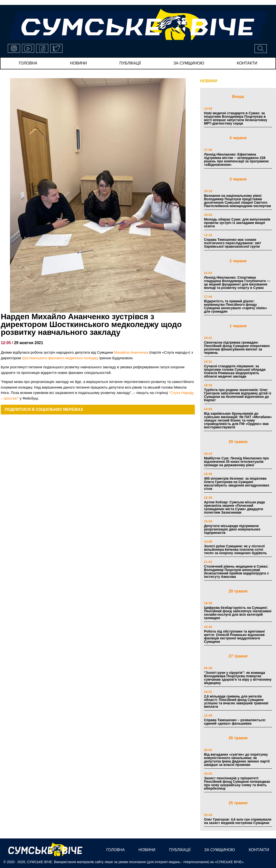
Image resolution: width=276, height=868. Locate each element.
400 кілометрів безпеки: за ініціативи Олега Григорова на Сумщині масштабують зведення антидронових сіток (237, 484)
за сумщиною (189, 63)
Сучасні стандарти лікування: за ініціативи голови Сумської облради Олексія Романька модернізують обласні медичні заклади (235, 371)
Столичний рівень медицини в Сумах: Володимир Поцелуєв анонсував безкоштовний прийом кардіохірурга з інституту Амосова (236, 572)
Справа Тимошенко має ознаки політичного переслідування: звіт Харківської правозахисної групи (233, 243)
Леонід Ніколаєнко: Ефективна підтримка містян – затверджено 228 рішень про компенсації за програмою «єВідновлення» (236, 159)
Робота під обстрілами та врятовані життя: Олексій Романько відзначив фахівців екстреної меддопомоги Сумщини (234, 636)
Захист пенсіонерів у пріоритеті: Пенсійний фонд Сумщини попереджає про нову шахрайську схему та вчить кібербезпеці (237, 783)
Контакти (247, 63)
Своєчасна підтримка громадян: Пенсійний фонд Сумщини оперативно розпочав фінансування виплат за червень (237, 348)
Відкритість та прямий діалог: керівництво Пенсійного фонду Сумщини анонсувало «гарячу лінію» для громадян (236, 306)
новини (78, 63)
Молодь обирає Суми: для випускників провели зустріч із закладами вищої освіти (237, 223)
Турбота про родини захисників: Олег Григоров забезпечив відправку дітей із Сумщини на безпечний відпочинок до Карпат (238, 395)
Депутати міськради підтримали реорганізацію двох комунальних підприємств (232, 529)
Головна (28, 63)
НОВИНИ (209, 81)
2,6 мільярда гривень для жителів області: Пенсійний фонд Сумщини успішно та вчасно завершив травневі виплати (236, 701)
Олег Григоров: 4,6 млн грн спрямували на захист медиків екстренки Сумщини (238, 821)
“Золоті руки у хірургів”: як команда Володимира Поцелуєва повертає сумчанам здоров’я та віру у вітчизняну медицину (238, 678)
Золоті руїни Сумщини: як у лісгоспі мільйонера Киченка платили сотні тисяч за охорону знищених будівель (236, 550)
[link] (60, 358)
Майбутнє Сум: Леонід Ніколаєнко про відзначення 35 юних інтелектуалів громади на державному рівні (237, 462)
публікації (130, 63)
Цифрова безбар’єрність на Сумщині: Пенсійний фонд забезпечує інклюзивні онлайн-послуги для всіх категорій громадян (238, 613)
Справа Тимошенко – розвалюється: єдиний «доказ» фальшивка (235, 722)
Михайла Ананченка (131, 352)
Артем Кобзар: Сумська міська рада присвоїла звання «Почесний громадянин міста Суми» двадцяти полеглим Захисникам (235, 507)
